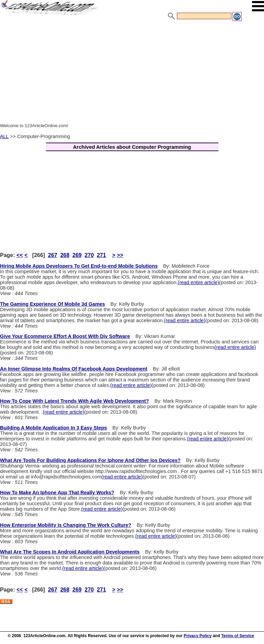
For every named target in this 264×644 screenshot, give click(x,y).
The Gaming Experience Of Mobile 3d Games (52, 304)
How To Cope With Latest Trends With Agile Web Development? (74, 401)
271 (101, 255)
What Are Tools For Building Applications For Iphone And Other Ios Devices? (90, 460)
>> (120, 255)
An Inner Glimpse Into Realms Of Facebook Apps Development (74, 369)
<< (20, 255)
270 (89, 255)
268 (65, 255)
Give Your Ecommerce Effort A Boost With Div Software (65, 336)
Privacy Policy (198, 636)
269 (77, 255)
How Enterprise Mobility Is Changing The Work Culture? (66, 525)
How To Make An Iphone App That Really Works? (57, 493)
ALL (4, 136)
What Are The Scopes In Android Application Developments (70, 552)
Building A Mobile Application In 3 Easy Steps (53, 428)
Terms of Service (238, 636)
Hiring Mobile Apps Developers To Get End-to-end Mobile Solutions (79, 266)
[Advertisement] (132, 73)
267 (53, 255)
